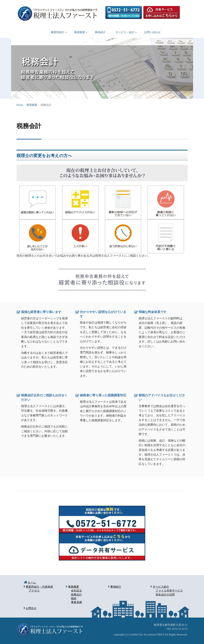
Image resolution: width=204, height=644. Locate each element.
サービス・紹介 (126, 32)
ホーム (32, 583)
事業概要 (78, 32)
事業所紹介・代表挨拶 (39, 587)
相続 (74, 599)
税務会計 (76, 595)
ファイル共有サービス (169, 591)
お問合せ (31, 608)
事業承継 (76, 602)
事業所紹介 (55, 32)
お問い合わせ (155, 32)
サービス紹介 (161, 587)
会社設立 (76, 591)
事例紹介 (100, 32)
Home (20, 105)
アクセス (34, 591)
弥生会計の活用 (165, 595)
